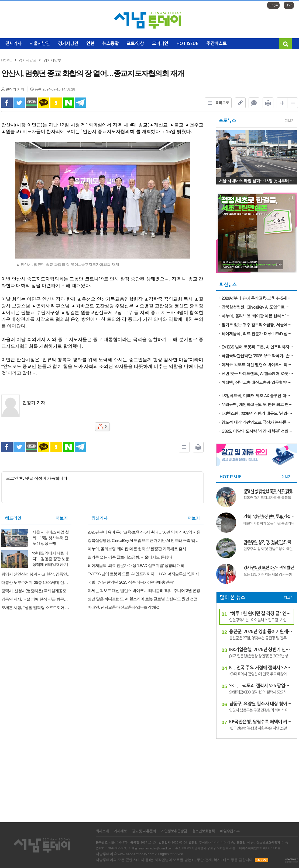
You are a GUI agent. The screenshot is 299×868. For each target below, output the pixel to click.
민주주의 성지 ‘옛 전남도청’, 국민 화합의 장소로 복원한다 (267, 542)
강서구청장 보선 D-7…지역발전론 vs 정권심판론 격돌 (269, 568)
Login (274, 5)
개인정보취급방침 (174, 831)
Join (290, 5)
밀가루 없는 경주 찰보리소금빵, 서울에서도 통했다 (257, 325)
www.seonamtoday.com (136, 854)
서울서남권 (40, 43)
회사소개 (102, 831)
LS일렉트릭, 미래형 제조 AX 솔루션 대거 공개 (257, 395)
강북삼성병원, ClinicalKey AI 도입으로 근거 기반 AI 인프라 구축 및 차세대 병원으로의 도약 (257, 307)
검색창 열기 (285, 44)
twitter (19, 103)
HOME (7, 60)
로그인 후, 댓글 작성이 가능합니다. (102, 487)
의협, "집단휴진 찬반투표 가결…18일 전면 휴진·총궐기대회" (269, 517)
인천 (90, 43)
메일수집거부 (230, 831)
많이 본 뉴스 (233, 598)
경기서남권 (68, 43)
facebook (7, 103)
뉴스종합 (111, 43)
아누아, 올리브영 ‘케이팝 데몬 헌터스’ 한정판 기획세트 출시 (257, 316)
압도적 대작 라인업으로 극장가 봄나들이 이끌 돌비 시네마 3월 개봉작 (257, 422)
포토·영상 (135, 43)
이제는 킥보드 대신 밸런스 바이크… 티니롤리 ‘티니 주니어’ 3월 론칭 (257, 365)
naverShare (68, 103)
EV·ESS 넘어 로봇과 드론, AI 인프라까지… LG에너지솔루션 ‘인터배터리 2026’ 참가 (257, 347)
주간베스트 (217, 43)
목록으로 (217, 103)
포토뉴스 (228, 121)
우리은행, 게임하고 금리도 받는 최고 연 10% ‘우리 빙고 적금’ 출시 (257, 404)
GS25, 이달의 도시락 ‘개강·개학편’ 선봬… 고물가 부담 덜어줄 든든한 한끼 (257, 431)
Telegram (81, 103)
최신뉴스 (228, 285)
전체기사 (13, 43)
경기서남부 (52, 60)
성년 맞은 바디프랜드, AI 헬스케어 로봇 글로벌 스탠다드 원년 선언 (257, 373)
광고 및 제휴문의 (144, 831)
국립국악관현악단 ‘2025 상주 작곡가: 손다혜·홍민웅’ (257, 356)
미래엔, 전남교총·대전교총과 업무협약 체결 (257, 382)
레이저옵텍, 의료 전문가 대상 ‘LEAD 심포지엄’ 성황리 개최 (257, 334)
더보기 (62, 518)
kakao (56, 103)
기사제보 (120, 831)
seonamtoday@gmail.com (156, 848)
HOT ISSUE (187, 43)
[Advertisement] (257, 778)
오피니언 (160, 43)
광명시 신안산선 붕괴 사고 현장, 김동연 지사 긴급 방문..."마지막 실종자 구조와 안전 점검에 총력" (269, 491)
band (32, 103)
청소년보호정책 (203, 831)
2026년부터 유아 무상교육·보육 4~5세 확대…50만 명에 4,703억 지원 (257, 298)
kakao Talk (44, 103)
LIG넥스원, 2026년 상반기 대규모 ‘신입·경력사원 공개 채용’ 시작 (257, 413)
